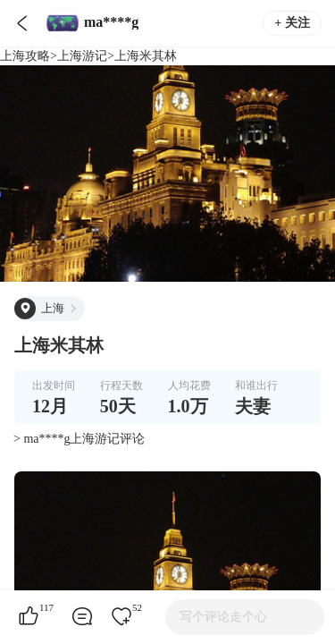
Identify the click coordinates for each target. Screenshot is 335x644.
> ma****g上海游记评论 (80, 439)
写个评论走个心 (223, 617)
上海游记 (82, 56)
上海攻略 (25, 56)
